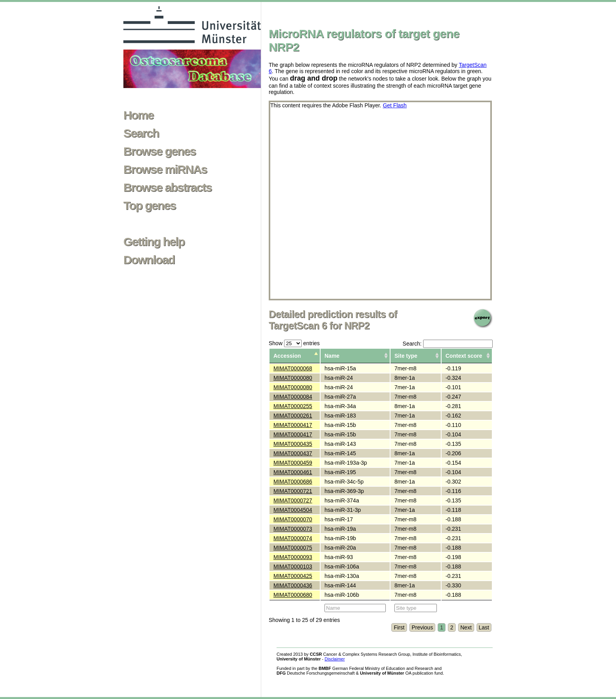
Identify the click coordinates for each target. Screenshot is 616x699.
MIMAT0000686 (293, 482)
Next (466, 627)
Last (484, 627)
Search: (448, 344)
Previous (422, 627)
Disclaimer (335, 659)
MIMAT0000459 (293, 463)
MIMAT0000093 (293, 557)
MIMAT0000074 (293, 538)
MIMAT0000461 (293, 472)
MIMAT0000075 (293, 548)
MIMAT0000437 (293, 453)
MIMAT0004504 (293, 510)
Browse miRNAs (165, 169)
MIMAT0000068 (293, 368)
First (399, 627)
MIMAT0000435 (293, 444)
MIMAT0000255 (293, 406)
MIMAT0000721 (293, 491)
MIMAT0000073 (293, 529)
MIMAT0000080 (293, 378)
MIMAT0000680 (293, 595)
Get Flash (395, 105)
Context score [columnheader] (464, 356)
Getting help (154, 242)
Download (149, 260)
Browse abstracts (168, 188)
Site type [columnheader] (406, 356)
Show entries (294, 343)
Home (138, 115)
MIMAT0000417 (293, 425)
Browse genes (159, 151)
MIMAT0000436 (293, 585)
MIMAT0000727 (293, 500)
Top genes (149, 206)
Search (141, 133)
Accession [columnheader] (287, 356)
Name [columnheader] (332, 356)
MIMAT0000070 (293, 519)
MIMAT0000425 (293, 576)
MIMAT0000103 (293, 567)
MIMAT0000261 (293, 416)
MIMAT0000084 (293, 397)
